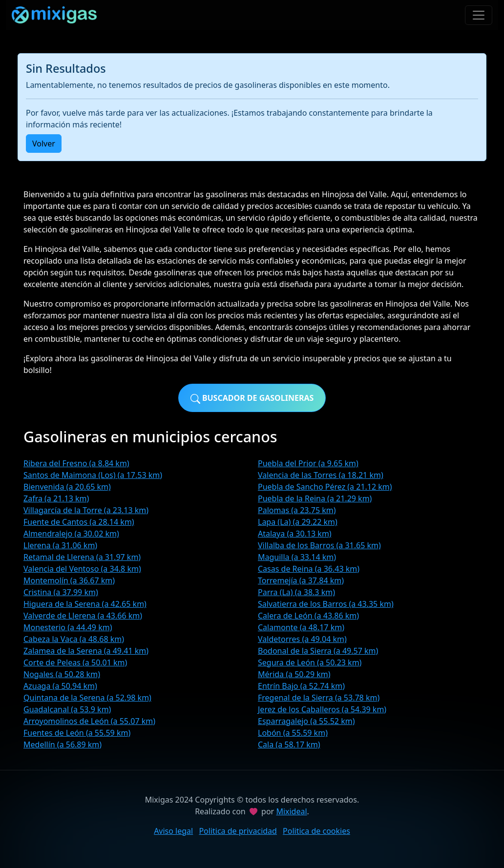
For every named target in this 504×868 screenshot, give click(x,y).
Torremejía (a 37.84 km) (301, 580)
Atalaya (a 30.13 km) (295, 534)
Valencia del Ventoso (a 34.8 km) (82, 569)
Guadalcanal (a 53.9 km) (67, 709)
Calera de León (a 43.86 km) (308, 616)
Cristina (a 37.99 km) (61, 592)
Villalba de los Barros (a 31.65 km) (319, 545)
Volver (44, 144)
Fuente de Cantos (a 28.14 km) (79, 522)
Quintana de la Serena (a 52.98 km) (87, 698)
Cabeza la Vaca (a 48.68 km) (74, 639)
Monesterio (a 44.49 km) (68, 627)
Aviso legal (173, 831)
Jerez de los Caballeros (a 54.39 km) (322, 709)
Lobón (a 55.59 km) (293, 733)
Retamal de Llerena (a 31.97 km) (82, 557)
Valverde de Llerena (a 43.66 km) (83, 616)
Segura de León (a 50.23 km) (310, 662)
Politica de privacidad (238, 831)
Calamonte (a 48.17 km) (301, 627)
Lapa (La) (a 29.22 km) (298, 522)
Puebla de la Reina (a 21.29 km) (315, 498)
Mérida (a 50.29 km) (294, 674)
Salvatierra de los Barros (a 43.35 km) (326, 604)
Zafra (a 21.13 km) (56, 498)
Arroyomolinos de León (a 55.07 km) (89, 721)
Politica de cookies (316, 831)
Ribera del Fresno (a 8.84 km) (76, 463)
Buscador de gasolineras (252, 398)
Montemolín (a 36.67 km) (69, 580)
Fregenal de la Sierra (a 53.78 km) (319, 698)
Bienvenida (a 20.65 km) (67, 487)
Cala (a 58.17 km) (289, 744)
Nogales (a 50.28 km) (62, 674)
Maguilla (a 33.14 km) (297, 557)
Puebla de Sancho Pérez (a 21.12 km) (325, 487)
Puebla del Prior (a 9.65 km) (308, 463)
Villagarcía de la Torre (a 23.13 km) (86, 510)
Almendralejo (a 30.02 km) (71, 534)
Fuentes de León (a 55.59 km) (77, 733)
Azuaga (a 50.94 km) (60, 686)
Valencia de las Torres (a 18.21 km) (321, 475)
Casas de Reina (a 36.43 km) (309, 569)
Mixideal (291, 811)
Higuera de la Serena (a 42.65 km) (85, 604)
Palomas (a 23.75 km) (297, 510)
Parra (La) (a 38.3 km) (296, 592)
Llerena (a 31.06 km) (60, 545)
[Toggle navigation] (479, 15)
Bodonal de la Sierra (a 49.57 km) (318, 651)
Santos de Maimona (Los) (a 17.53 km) (93, 475)
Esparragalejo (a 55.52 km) (306, 721)
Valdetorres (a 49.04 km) (302, 639)
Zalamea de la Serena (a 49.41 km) (86, 651)
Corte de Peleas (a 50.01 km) (75, 662)
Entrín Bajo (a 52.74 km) (301, 686)
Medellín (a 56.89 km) (63, 744)
